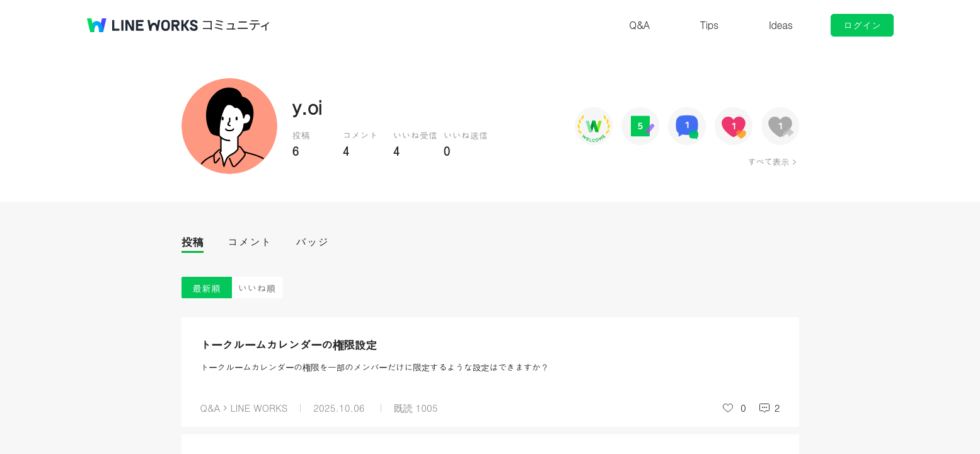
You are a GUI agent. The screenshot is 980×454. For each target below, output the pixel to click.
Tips (709, 25)
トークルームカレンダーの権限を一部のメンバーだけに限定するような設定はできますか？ (375, 367)
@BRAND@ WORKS (142, 25)
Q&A (639, 25)
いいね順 (257, 288)
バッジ (312, 242)
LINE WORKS (259, 408)
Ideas (781, 25)
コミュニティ (236, 25)
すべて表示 (768, 161)
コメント (250, 242)
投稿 (193, 242)
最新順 (206, 288)
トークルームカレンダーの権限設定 (289, 345)
